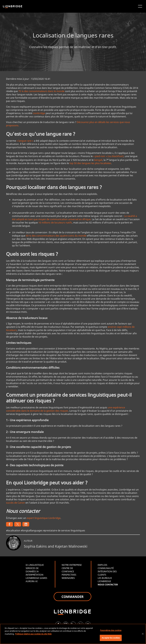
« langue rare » (25, 141)
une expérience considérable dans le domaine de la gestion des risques (66, 409)
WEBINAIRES (68, 578)
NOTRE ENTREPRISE (72, 565)
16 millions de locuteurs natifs (55, 223)
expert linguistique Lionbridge (44, 518)
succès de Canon (15, 503)
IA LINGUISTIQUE (35, 565)
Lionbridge (39, 113)
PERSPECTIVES (69, 575)
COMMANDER (72, 597)
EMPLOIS (102, 565)
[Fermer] (143, 634)
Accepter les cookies (111, 638)
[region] (73, 634)
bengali (98, 160)
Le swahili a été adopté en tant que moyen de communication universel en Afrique (74, 218)
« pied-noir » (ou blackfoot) (108, 156)
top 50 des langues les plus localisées (90, 163)
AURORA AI (32, 581)
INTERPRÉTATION (34, 575)
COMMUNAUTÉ (106, 568)
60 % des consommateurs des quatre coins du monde (56, 236)
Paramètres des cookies (111, 630)
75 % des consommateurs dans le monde (41, 91)
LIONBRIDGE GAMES (36, 578)
